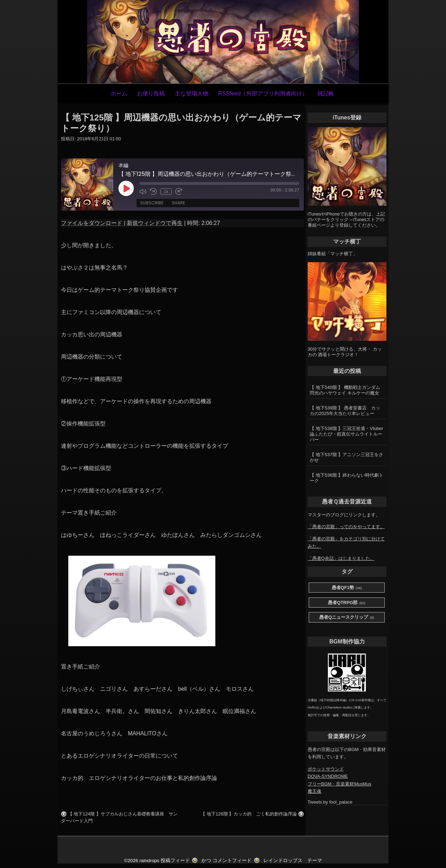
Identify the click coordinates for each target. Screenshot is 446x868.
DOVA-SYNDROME (328, 776)
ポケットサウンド (326, 769)
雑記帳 (326, 93)
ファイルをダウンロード (92, 223)
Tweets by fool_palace (330, 802)
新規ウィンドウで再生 (155, 223)
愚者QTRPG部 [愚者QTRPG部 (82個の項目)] (347, 603)
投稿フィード (175, 861)
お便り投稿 (151, 93)
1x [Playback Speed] (166, 191)
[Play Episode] (126, 188)
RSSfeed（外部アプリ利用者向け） (263, 93)
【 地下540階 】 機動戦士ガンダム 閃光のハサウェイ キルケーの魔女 (345, 390)
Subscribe (152, 203)
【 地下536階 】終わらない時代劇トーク (347, 478)
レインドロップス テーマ (293, 861)
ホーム (119, 93)
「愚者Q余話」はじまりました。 (341, 558)
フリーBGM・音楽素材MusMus (340, 784)
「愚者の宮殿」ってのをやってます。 (346, 527)
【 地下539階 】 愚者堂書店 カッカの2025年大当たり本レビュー (345, 411)
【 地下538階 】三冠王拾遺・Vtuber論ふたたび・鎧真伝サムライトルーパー (346, 434)
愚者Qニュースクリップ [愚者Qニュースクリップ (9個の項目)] (347, 617)
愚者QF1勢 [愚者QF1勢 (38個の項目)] (347, 588)
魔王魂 (314, 791)
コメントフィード (232, 861)
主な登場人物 (192, 93)
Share (178, 203)
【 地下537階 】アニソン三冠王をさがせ (347, 457)
